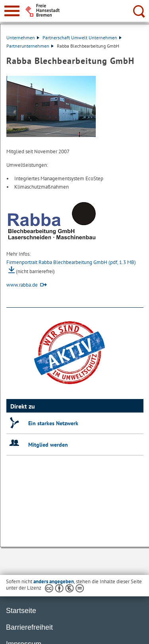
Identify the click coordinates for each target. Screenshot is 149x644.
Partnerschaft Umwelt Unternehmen (82, 38)
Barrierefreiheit (29, 627)
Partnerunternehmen (30, 46)
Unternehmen (23, 38)
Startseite (21, 611)
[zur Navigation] (12, 11)
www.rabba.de (22, 285)
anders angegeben (54, 581)
